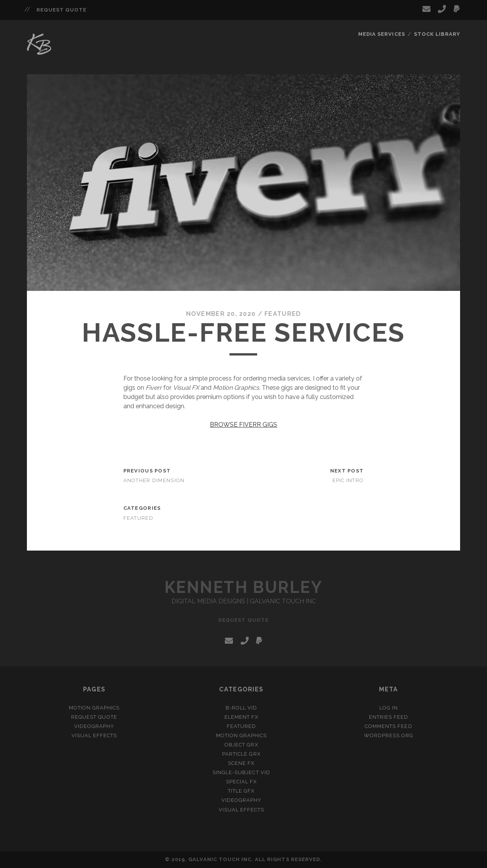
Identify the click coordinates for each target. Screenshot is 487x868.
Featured (283, 314)
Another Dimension (154, 480)
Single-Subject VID (241, 772)
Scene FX (241, 763)
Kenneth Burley (243, 587)
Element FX (241, 717)
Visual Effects (94, 735)
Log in (389, 708)
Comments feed (389, 726)
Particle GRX (241, 754)
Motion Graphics (94, 708)
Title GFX (241, 791)
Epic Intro (348, 480)
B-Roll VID (241, 708)
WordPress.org (389, 735)
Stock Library (437, 34)
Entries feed (389, 717)
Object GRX (241, 745)
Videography (94, 726)
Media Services (382, 34)
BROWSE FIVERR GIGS (243, 425)
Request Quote (62, 10)
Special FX (241, 782)
